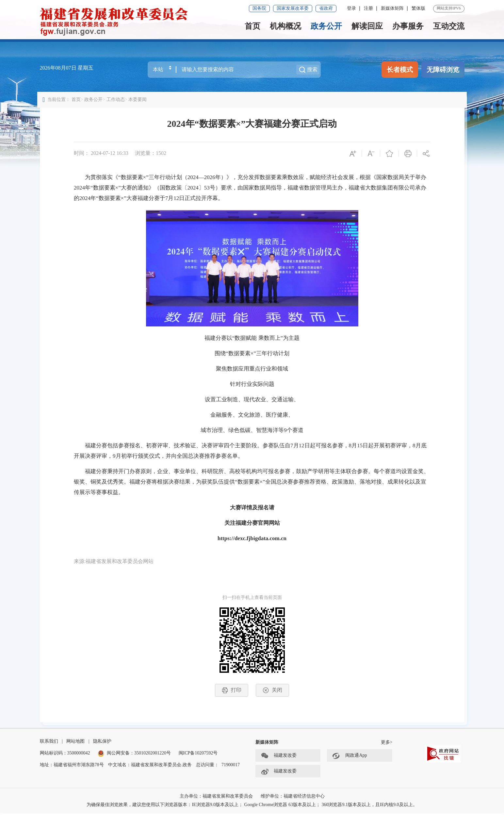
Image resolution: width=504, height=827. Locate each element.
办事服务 (408, 26)
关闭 (273, 696)
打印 (232, 696)
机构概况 (285, 26)
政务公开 (326, 26)
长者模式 (400, 70)
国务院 (259, 8)
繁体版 (418, 8)
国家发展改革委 (293, 8)
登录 (351, 8)
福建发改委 (279, 770)
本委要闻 (140, 106)
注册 (368, 8)
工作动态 (118, 106)
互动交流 (449, 26)
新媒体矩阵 (392, 8)
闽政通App (350, 770)
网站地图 (75, 755)
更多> (387, 756)
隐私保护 (102, 755)
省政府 (326, 8)
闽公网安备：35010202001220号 (134, 767)
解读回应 (367, 26)
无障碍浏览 (443, 70)
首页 (252, 26)
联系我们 (49, 755)
